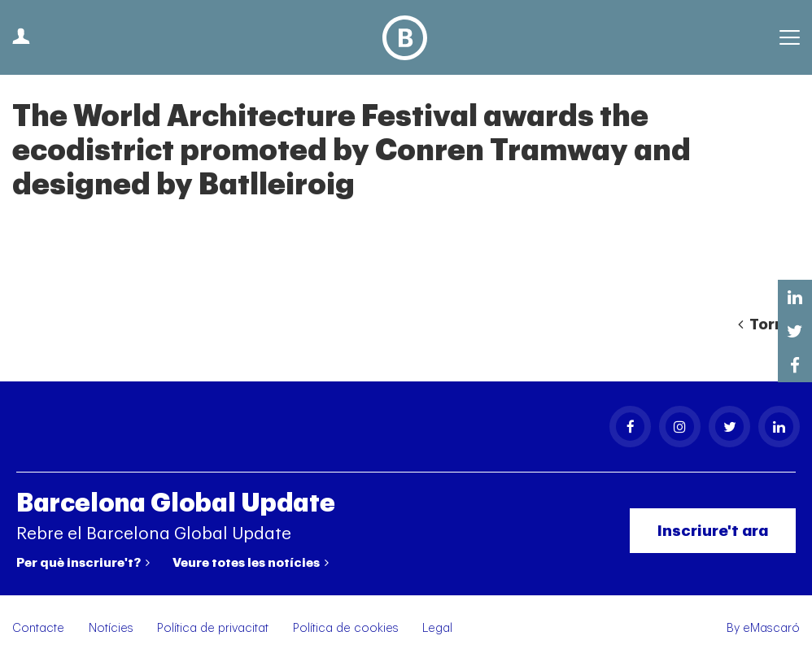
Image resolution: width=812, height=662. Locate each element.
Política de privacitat (213, 628)
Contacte (38, 628)
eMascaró (771, 628)
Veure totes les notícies (251, 563)
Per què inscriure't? (83, 563)
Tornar (769, 324)
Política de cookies (346, 628)
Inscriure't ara (713, 531)
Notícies (111, 628)
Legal (437, 628)
